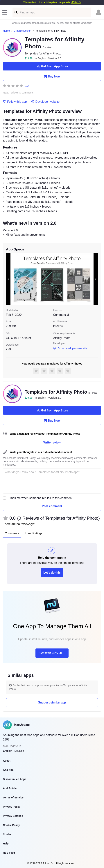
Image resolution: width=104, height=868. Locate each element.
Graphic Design (23, 31)
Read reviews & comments (18, 93)
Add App (8, 770)
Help (6, 844)
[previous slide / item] (8, 279)
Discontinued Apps (15, 779)
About (7, 761)
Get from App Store (52, 66)
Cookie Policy (11, 825)
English (8, 751)
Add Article (10, 788)
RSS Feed (9, 853)
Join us (76, 2)
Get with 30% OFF (52, 653)
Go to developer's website (70, 348)
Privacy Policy (12, 807)
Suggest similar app (52, 702)
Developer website (45, 102)
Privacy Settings (13, 816)
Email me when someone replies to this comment (41, 498)
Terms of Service (13, 798)
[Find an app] (16, 12)
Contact (8, 834)
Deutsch (19, 751)
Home (6, 31)
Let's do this (52, 573)
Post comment (52, 506)
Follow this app (15, 102)
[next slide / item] (96, 279)
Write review (52, 442)
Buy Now (52, 76)
